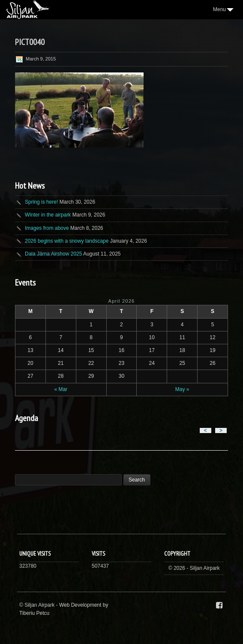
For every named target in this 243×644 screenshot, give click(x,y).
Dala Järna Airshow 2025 (53, 254)
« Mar (61, 389)
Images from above (47, 228)
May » (182, 389)
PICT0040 (30, 42)
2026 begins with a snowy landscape (67, 241)
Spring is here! (41, 202)
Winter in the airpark (48, 215)
